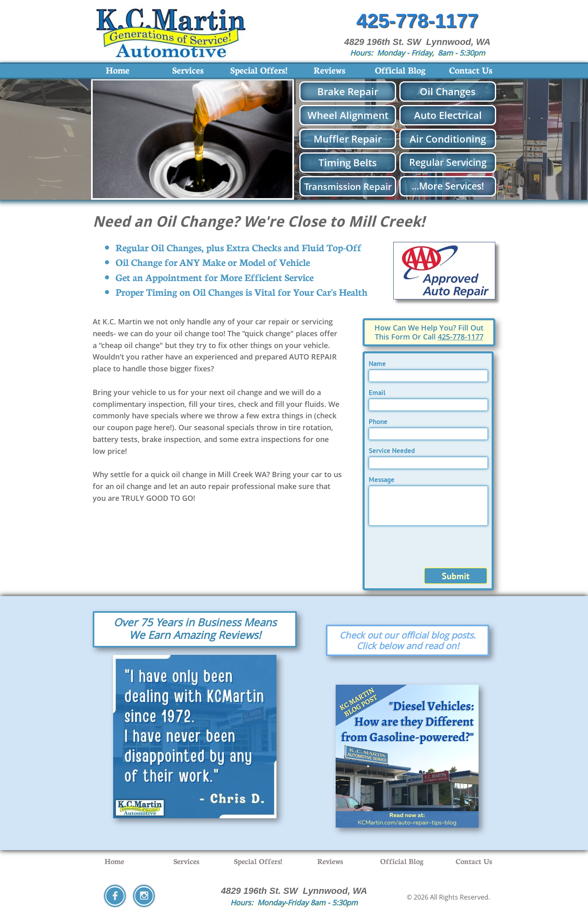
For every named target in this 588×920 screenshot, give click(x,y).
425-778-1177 (461, 337)
